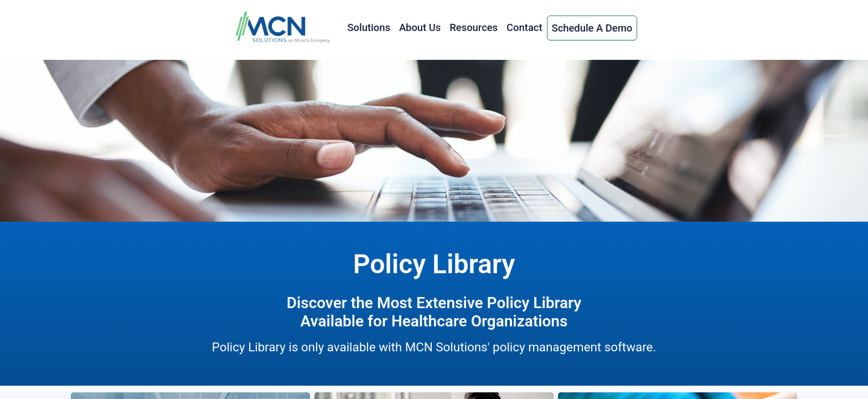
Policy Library (434, 264)
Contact (524, 27)
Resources (474, 27)
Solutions (368, 27)
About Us (420, 27)
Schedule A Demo (592, 28)
